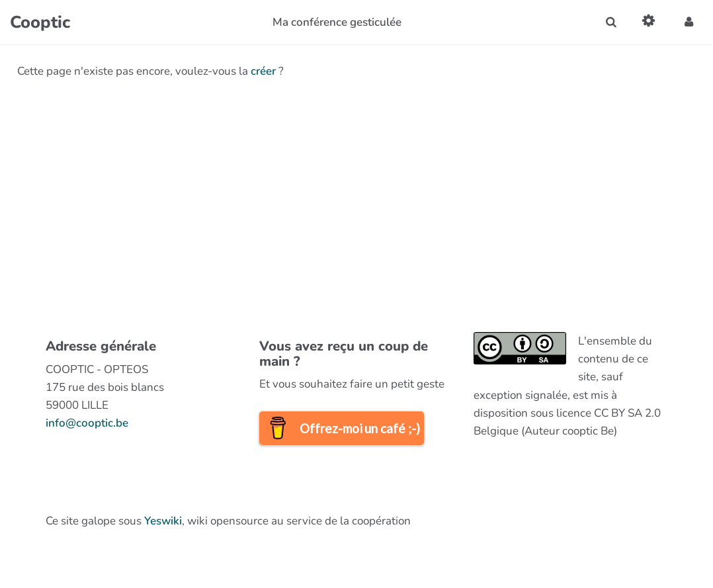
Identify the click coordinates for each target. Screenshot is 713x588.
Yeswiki (163, 521)
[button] (689, 22)
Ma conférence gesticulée (337, 22)
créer (263, 71)
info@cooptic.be (87, 423)
